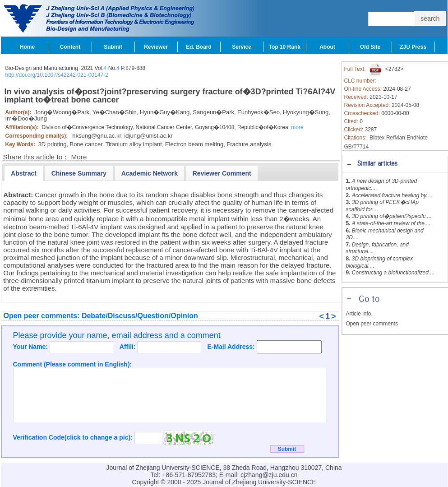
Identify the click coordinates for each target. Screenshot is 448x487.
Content (70, 47)
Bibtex (377, 138)
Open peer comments (372, 324)
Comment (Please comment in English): (73, 364)
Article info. (359, 314)
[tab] (395, 164)
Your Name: (31, 347)
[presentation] (24, 173)
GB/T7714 (357, 147)
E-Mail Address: (232, 347)
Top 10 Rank (285, 47)
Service (242, 47)
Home (27, 47)
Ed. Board (199, 47)
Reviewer (156, 47)
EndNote (417, 138)
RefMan (396, 138)
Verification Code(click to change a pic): (74, 437)
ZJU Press (413, 47)
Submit (113, 47)
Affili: (129, 347)
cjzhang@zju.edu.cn (269, 475)
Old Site (370, 47)
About (327, 47)
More (79, 157)
